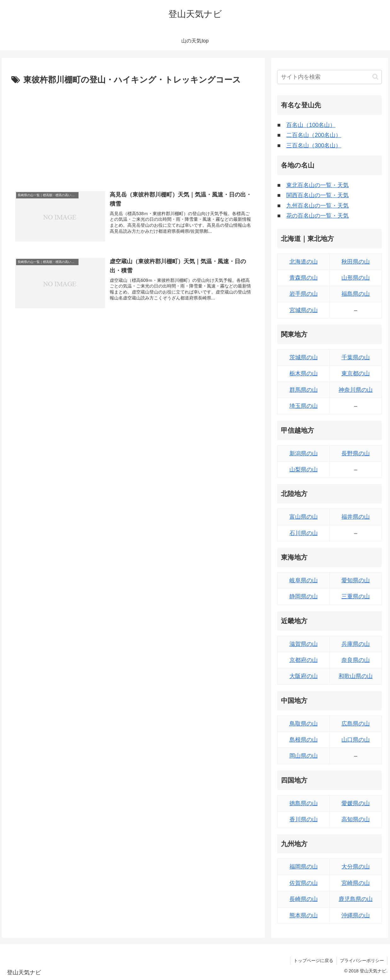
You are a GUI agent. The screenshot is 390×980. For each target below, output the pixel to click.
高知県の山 (356, 819)
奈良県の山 (356, 660)
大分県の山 (356, 867)
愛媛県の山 (356, 803)
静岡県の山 (304, 596)
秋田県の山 (356, 262)
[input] (329, 77)
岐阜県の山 (304, 580)
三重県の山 (356, 596)
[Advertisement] (133, 134)
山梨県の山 (304, 470)
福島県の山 (356, 294)
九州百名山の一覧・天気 (317, 206)
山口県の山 (356, 740)
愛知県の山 (356, 580)
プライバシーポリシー (362, 960)
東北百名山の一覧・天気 (317, 185)
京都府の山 (304, 660)
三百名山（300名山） (314, 145)
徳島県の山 (304, 803)
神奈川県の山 (356, 390)
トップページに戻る (313, 960)
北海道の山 (304, 262)
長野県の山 (356, 453)
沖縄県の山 (356, 915)
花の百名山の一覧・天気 (317, 216)
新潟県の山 (304, 453)
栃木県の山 (304, 373)
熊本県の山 (304, 915)
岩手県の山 (304, 294)
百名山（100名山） (311, 125)
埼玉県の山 (304, 406)
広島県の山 (356, 724)
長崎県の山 (304, 899)
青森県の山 (304, 278)
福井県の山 (356, 517)
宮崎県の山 (356, 883)
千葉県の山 (356, 357)
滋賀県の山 (304, 644)
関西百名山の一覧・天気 (317, 195)
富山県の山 (304, 517)
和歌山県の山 (356, 676)
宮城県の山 (304, 310)
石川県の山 (304, 533)
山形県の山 (356, 278)
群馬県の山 (304, 390)
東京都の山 (356, 373)
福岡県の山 (304, 867)
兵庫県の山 (356, 644)
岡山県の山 (304, 756)
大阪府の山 (304, 676)
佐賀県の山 (304, 883)
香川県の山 (304, 819)
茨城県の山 (304, 357)
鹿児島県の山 (356, 899)
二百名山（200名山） (314, 135)
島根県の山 (304, 740)
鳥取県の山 (304, 724)
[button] (375, 77)
